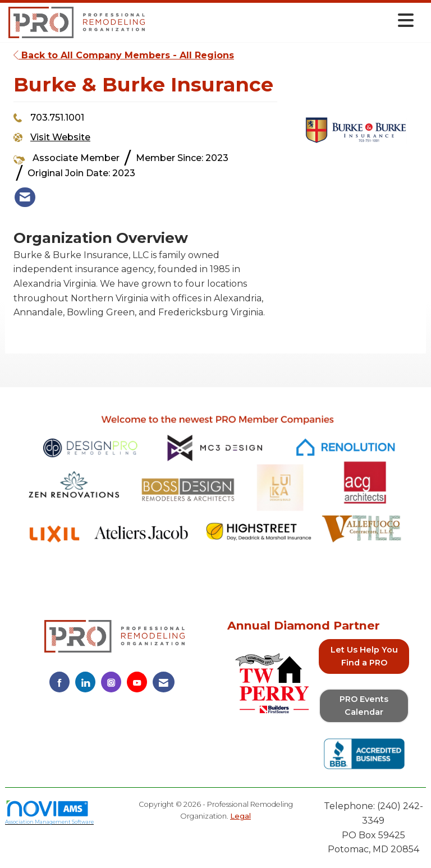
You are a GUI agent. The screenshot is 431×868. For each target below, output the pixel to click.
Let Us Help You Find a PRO (364, 656)
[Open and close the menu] (282, 20)
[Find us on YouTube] (137, 682)
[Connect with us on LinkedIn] (85, 682)
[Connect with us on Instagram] (111, 682)
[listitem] (25, 198)
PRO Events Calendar (364, 706)
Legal (240, 816)
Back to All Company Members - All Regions (124, 55)
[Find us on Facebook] (59, 682)
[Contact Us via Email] (164, 682)
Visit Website (60, 137)
